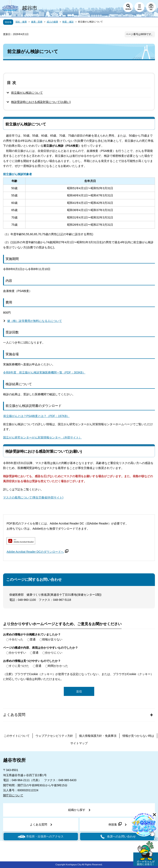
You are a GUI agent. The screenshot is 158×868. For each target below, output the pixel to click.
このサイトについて (17, 736)
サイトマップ (79, 743)
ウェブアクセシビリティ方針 (54, 736)
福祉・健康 (21, 22)
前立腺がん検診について (27, 93)
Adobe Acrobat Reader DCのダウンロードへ (37, 552)
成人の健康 (52, 22)
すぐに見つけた (19, 666)
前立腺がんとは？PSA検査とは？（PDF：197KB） (36, 416)
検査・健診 (68, 22)
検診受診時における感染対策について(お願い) (41, 102)
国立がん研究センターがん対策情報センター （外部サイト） (42, 437)
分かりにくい (54, 653)
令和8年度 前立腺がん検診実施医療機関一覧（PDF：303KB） (44, 372)
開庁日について (13, 795)
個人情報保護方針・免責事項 (98, 736)
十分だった (16, 639)
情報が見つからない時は (138, 736)
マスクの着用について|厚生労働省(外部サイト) (33, 497)
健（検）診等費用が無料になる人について (35, 321)
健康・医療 (37, 22)
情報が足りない (52, 639)
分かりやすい (17, 653)
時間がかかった (58, 666)
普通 (33, 639)
